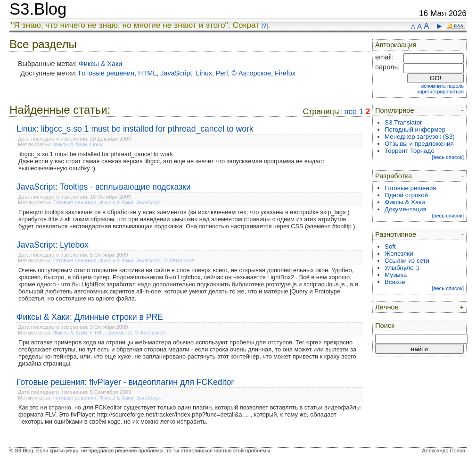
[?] (265, 26)
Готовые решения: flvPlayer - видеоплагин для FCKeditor (125, 382)
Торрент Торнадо (410, 151)
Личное (387, 307)
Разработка (394, 176)
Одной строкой (406, 195)
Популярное (395, 110)
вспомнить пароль (443, 86)
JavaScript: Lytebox (53, 245)
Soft (390, 246)
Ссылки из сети (407, 261)
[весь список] (448, 157)
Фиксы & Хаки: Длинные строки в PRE (90, 317)
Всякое (395, 282)
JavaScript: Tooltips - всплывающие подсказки (104, 187)
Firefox (285, 73)
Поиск (385, 325)
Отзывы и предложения (419, 144)
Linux (204, 73)
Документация (406, 209)
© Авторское (251, 73)
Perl (222, 73)
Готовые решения (107, 73)
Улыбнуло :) (402, 268)
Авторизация (396, 45)
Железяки (399, 254)
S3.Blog (38, 9)
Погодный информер (415, 129)
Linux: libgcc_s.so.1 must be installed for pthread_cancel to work (135, 129)
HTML (147, 73)
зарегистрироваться (440, 92)
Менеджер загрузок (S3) (420, 137)
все (351, 112)
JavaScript (176, 73)
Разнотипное (396, 234)
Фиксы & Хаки (101, 64)
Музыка (396, 275)
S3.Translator (403, 122)
